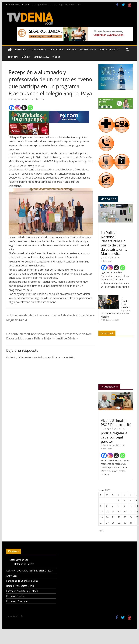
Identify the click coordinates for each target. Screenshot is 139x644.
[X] (24, 108)
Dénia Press (39, 49)
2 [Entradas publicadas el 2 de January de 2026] (124, 500)
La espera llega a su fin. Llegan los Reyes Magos (58, 5)
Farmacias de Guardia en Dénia (22, 581)
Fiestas (72, 49)
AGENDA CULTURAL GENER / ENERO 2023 (29, 571)
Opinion (13, 57)
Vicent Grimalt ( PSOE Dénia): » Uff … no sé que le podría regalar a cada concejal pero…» (116, 431)
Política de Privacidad (17, 601)
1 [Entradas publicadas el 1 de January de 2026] (118, 500)
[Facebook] (12, 108)
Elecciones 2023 (109, 49)
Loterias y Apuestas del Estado (22, 591)
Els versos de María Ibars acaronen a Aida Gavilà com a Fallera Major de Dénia (50, 317)
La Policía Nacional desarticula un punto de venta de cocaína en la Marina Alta (114, 243)
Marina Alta (41, 57)
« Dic (101, 531)
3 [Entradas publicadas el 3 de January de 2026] (130, 500)
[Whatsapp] (30, 108)
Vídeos (56, 57)
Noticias (21, 49)
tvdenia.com (39, 99)
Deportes (55, 49)
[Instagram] (18, 108)
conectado (38, 357)
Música (26, 57)
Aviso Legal (12, 576)
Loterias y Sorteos (19, 560)
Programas (87, 49)
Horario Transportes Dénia (20, 586)
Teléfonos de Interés (23, 564)
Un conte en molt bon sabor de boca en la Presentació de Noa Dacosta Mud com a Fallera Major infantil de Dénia (49, 336)
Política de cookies (16, 596)
